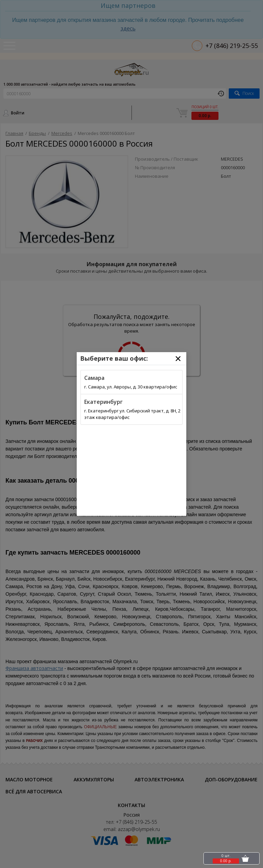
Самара (94, 378)
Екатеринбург (103, 402)
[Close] (178, 359)
